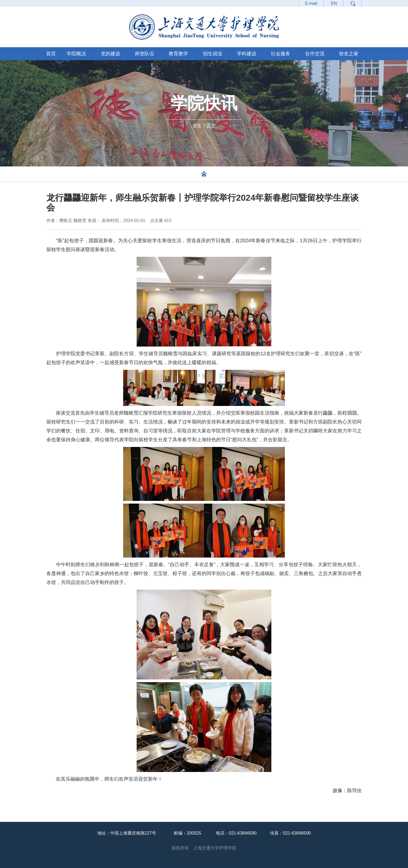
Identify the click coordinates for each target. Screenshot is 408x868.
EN (334, 3)
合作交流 (315, 54)
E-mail (311, 3)
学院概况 (76, 54)
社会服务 (281, 54)
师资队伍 (144, 54)
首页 (51, 54)
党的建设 (110, 54)
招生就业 (213, 54)
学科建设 (247, 54)
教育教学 (178, 54)
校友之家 (349, 54)
